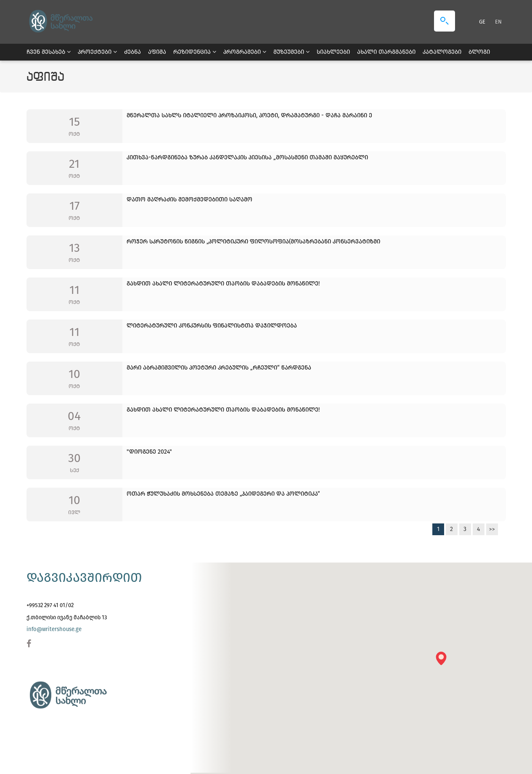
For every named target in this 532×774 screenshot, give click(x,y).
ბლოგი (479, 52)
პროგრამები (245, 52)
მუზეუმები (291, 52)
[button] (444, 661)
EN (498, 22)
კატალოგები (442, 52)
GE (483, 22)
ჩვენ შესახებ (49, 52)
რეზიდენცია (195, 52)
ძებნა (132, 52)
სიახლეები (333, 52)
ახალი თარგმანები (386, 52)
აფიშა (157, 52)
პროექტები (97, 52)
